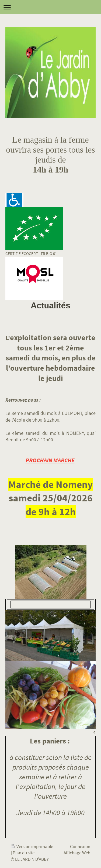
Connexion (80, 846)
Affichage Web (77, 853)
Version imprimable (32, 846)
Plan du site (24, 853)
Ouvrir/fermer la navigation (50, 7)
